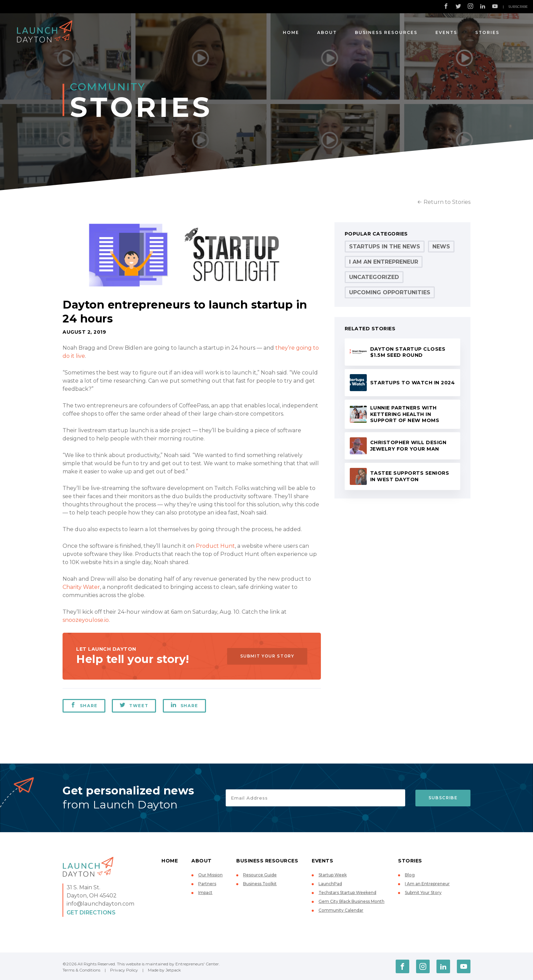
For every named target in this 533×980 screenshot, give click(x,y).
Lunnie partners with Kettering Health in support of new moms (405, 414)
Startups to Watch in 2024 (413, 383)
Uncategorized (374, 277)
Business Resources (386, 32)
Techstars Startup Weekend (347, 892)
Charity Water (81, 587)
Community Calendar (341, 910)
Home (291, 32)
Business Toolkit (260, 884)
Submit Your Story (265, 656)
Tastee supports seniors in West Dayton (410, 476)
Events (446, 32)
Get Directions (91, 913)
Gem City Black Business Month (351, 901)
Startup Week (333, 875)
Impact (205, 892)
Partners (207, 884)
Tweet (134, 705)
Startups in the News (385, 247)
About (327, 32)
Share (84, 705)
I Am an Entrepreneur (384, 262)
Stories (487, 32)
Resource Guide (260, 875)
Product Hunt (215, 546)
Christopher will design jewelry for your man (408, 446)
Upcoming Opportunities (390, 292)
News (441, 247)
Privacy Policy (124, 970)
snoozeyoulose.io (86, 620)
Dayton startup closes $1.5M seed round (408, 352)
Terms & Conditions (81, 970)
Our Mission (210, 875)
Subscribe (518, 7)
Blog (410, 875)
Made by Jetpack (164, 970)
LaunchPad (330, 884)
